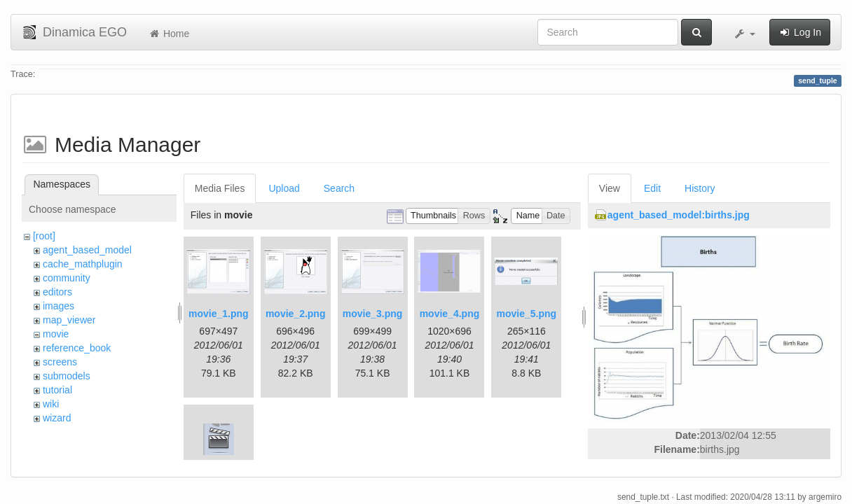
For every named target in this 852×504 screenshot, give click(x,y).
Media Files (220, 188)
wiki (51, 404)
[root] (44, 236)
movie (56, 334)
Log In (800, 32)
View (610, 188)
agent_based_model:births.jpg (679, 215)
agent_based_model (87, 250)
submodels (67, 376)
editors (57, 292)
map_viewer (69, 320)
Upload (284, 188)
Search (339, 188)
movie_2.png (296, 314)
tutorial (57, 390)
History (700, 188)
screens (60, 362)
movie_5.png (527, 314)
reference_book (77, 348)
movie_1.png (219, 314)
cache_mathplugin (83, 264)
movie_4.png (450, 314)
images (59, 306)
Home (169, 34)
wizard (57, 418)
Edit (652, 188)
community (67, 278)
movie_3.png (373, 314)
